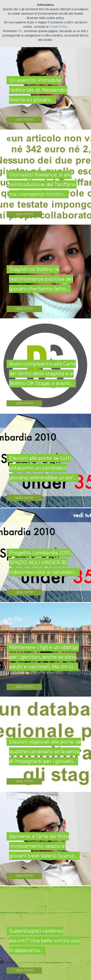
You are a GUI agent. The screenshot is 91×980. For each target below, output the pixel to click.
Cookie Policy (58, 27)
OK (20, 31)
